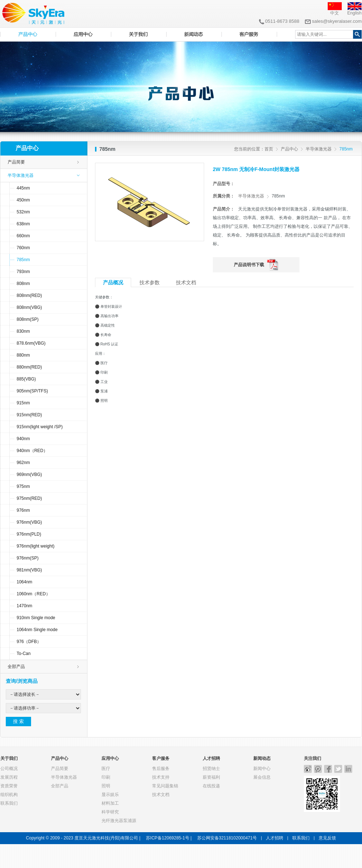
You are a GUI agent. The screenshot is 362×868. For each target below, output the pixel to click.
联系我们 (9, 803)
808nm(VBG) (29, 307)
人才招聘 (211, 758)
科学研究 (110, 812)
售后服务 (161, 769)
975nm (23, 486)
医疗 (106, 769)
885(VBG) (26, 379)
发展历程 (9, 777)
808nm (23, 284)
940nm (23, 439)
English (354, 13)
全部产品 (16, 667)
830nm (23, 331)
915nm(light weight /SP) (40, 427)
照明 (106, 786)
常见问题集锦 (165, 786)
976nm (23, 510)
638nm (23, 224)
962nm (23, 463)
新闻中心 (262, 769)
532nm (23, 212)
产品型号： (224, 184)
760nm (23, 248)
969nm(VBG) (29, 475)
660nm (23, 236)
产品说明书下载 (249, 265)
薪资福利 (211, 777)
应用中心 (110, 758)
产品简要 (16, 162)
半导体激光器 (319, 149)
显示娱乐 (110, 795)
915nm (23, 403)
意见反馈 (327, 838)
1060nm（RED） (33, 594)
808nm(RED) (29, 295)
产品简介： (224, 209)
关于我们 (9, 758)
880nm (23, 355)
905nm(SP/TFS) (32, 391)
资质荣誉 (9, 786)
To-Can (24, 654)
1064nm (24, 582)
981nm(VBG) (29, 570)
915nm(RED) (29, 415)
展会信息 (262, 777)
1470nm (24, 606)
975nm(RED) (29, 498)
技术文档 (161, 795)
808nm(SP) (28, 319)
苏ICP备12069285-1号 (168, 838)
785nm (23, 260)
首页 (269, 149)
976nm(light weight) (36, 546)
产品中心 (289, 149)
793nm (23, 272)
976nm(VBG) (29, 522)
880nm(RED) (29, 367)
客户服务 (161, 758)
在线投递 (211, 786)
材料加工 (110, 803)
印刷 (106, 777)
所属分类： (224, 196)
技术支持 (161, 777)
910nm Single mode (36, 618)
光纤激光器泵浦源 (119, 821)
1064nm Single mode (37, 630)
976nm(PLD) (29, 534)
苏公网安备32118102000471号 (227, 838)
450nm (23, 200)
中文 (335, 13)
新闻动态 (262, 758)
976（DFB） (29, 642)
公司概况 (9, 769)
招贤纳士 (211, 769)
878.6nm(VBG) (31, 343)
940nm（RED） (32, 451)
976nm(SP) (28, 558)
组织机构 (9, 795)
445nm (23, 188)
